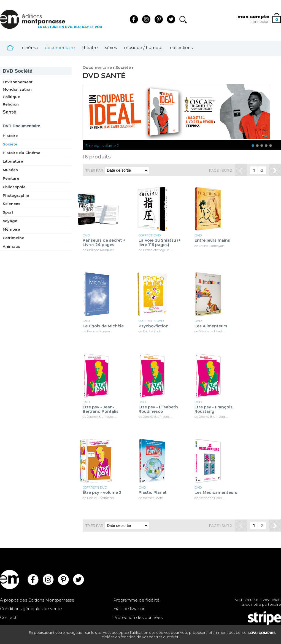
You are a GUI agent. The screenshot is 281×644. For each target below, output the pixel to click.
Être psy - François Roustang (214, 409)
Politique (11, 97)
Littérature (13, 161)
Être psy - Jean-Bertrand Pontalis (101, 409)
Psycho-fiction (154, 326)
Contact (8, 617)
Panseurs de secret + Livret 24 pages (104, 243)
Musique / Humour (143, 48)
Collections (181, 48)
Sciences (12, 204)
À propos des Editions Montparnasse (37, 600)
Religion (11, 104)
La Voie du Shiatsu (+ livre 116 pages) (160, 243)
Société (17, 71)
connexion (260, 21)
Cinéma (30, 48)
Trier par (94, 170)
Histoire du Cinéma (22, 153)
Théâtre (90, 48)
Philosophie (14, 187)
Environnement (18, 82)
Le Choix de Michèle (103, 326)
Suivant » (275, 170)
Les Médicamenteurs (216, 493)
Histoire (10, 136)
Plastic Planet (153, 493)
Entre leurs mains (212, 240)
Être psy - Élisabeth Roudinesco (158, 409)
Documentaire (60, 48)
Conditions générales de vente (31, 609)
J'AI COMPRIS (263, 633)
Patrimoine (13, 238)
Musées (10, 170)
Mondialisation (17, 89)
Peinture (11, 178)
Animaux (11, 246)
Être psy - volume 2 (102, 145)
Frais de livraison (129, 609)
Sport (8, 212)
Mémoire (11, 229)
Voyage (10, 221)
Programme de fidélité (136, 600)
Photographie (16, 195)
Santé (10, 112)
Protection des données (138, 617)
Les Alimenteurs (211, 326)
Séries (111, 48)
